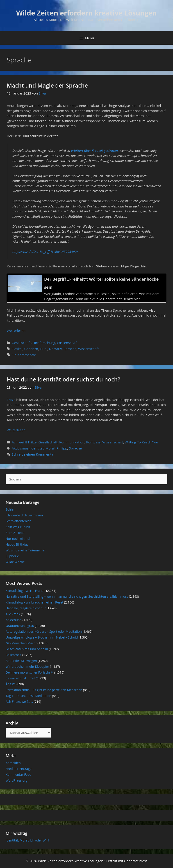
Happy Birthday (17, 544)
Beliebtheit (14, 655)
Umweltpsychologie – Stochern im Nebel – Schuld (42, 637)
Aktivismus (20, 448)
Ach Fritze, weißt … (19, 702)
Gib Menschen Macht (21, 643)
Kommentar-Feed (18, 774)
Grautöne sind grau (20, 626)
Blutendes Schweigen (21, 661)
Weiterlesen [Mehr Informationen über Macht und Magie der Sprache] (16, 330)
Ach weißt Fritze (24, 442)
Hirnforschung (44, 343)
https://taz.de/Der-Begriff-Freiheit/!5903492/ (45, 251)
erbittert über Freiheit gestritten (94, 150)
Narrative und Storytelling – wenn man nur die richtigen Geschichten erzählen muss (67, 596)
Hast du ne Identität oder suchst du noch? (64, 379)
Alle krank (13, 614)
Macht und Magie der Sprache (47, 85)
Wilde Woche (15, 562)
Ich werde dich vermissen (24, 515)
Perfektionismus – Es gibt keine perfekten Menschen (44, 690)
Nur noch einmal (18, 539)
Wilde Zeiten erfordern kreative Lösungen (86, 13)
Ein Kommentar (24, 355)
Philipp (62, 448)
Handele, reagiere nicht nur (26, 608)
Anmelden (13, 763)
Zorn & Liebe (15, 533)
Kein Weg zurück (18, 527)
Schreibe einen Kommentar (33, 454)
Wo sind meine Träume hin (25, 550)
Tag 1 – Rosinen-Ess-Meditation (28, 696)
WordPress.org (16, 780)
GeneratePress (136, 861)
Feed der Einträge (19, 769)
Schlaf (10, 509)
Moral (50, 448)
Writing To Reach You (141, 442)
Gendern (31, 349)
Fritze (11, 400)
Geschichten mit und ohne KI (27, 649)
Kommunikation (72, 442)
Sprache (70, 349)
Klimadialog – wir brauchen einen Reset (34, 602)
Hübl (44, 349)
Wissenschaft (67, 343)
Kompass (93, 442)
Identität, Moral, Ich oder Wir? (27, 840)
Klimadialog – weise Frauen (25, 591)
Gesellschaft (21, 343)
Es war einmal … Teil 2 (22, 678)
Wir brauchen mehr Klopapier (27, 666)
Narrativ (56, 349)
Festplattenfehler (18, 521)
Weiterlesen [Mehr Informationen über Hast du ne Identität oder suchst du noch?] (16, 430)
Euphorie (12, 556)
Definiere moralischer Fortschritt (30, 672)
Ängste (11, 684)
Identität (37, 448)
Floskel (17, 349)
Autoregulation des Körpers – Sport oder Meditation (44, 631)
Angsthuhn (14, 620)
